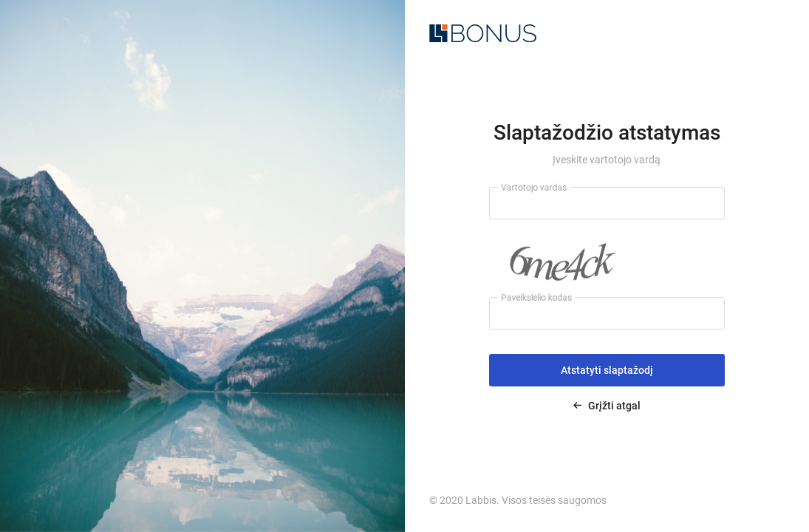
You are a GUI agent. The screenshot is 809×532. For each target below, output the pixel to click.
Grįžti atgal (607, 406)
